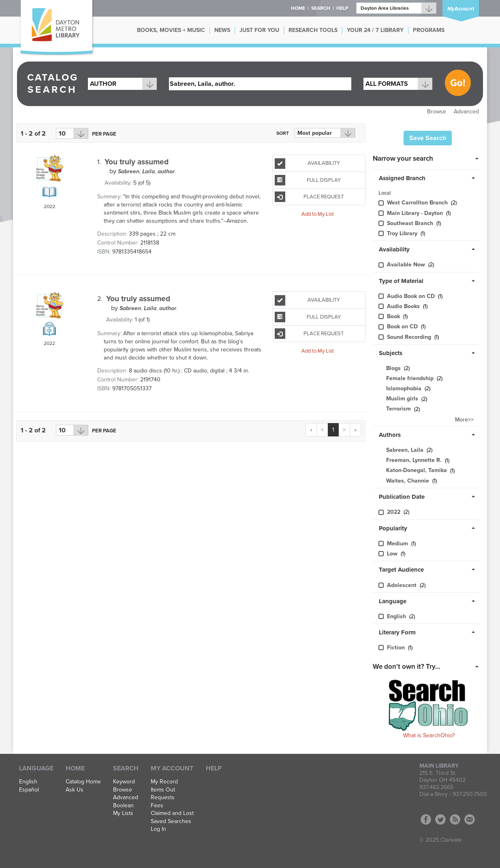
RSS (455, 819)
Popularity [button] (393, 528)
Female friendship (410, 378)
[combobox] (122, 84)
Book (394, 316)
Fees (157, 806)
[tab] (428, 158)
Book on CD (403, 327)
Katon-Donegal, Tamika (417, 471)
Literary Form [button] (397, 632)
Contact (470, 819)
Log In (158, 829)
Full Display (308, 180)
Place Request (309, 197)
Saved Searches (171, 821)
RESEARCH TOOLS (313, 30)
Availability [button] (394, 249)
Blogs (393, 368)
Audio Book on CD (412, 296)
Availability (307, 164)
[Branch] (396, 8)
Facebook (426, 819)
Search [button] (321, 8)
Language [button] (393, 601)
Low (393, 554)
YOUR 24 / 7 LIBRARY (375, 30)
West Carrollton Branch (418, 203)
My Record (164, 782)
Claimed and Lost (172, 813)
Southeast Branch (411, 223)
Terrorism (399, 409)
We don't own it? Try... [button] (406, 667)
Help (214, 768)
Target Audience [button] (401, 570)
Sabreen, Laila (405, 450)
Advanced (466, 112)
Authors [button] (390, 435)
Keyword (124, 782)
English (397, 616)
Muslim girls (402, 399)
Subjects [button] (391, 353)
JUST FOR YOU (259, 30)
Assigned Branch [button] (402, 178)
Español (29, 790)
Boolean (123, 806)
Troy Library (403, 233)
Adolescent (403, 585)
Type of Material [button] (401, 281)
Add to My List (318, 214)
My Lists (123, 813)
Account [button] (461, 9)
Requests (163, 798)
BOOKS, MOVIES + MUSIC (171, 30)
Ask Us (75, 790)
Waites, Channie (408, 481)
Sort (283, 133)
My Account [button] (172, 768)
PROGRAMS (429, 30)
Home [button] (298, 8)
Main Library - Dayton (416, 213)
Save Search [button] (428, 138)
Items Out (163, 790)
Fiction (397, 648)
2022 (394, 512)
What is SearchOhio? (429, 735)
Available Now (407, 265)
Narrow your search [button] (403, 158)
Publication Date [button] (402, 497)
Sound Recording (410, 337)
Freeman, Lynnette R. (414, 461)
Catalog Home (83, 782)
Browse (437, 112)
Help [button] (342, 8)
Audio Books (404, 306)
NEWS (222, 30)
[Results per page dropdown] (72, 133)
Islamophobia (404, 388)
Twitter (440, 819)
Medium (398, 544)
